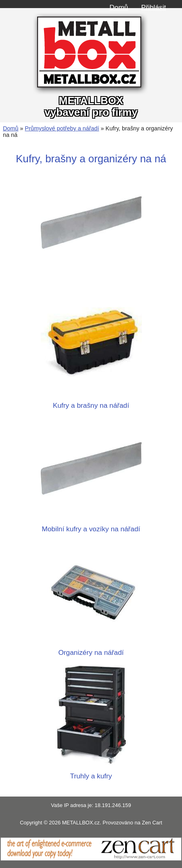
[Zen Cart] (91, 859)
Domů (119, 7)
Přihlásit (154, 7)
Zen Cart (152, 823)
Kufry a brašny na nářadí (91, 401)
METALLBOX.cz (81, 823)
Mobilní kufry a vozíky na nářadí (91, 525)
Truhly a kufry (91, 772)
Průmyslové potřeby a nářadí (62, 128)
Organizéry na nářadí (91, 648)
